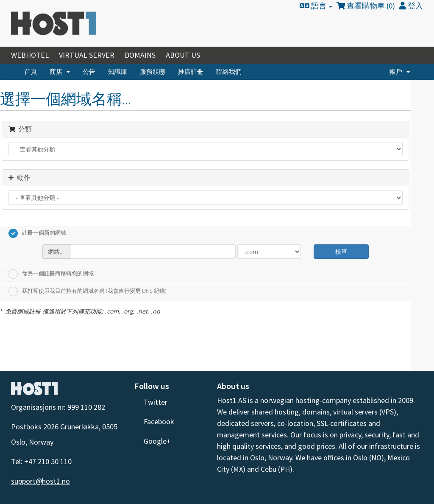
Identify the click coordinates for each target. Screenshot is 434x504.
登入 (411, 6)
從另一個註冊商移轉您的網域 (51, 274)
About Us (183, 55)
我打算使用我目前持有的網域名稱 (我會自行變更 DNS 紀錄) (88, 291)
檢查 (341, 251)
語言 (316, 6)
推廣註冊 (191, 72)
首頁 (31, 72)
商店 (60, 72)
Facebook (154, 421)
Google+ (153, 441)
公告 (89, 72)
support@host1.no (40, 481)
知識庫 (118, 72)
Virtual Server (87, 55)
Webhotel (30, 55)
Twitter (151, 402)
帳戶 (400, 72)
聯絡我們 (229, 72)
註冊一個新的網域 (37, 233)
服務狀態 (153, 72)
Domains (140, 55)
